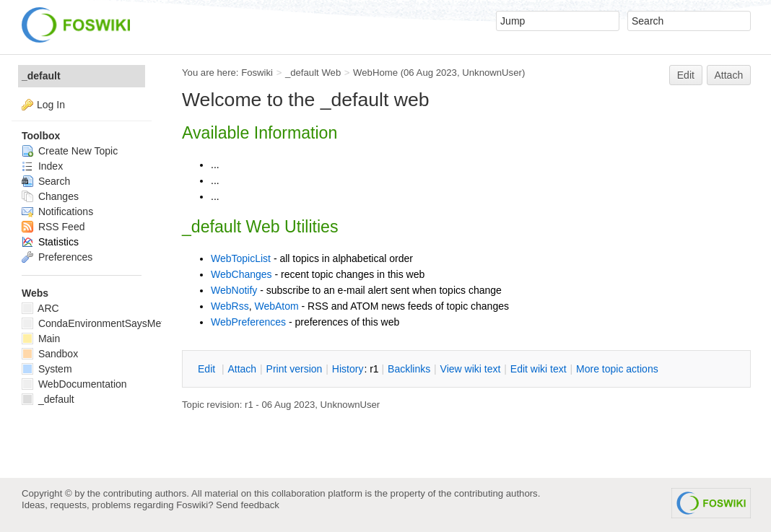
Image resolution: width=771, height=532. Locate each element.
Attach (729, 75)
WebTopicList (241, 258)
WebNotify (234, 290)
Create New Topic (70, 151)
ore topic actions (617, 369)
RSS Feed (53, 227)
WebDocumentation (74, 384)
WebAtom (276, 306)
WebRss (230, 306)
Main (41, 339)
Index (42, 166)
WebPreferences (248, 322)
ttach (242, 369)
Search (46, 181)
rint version (295, 369)
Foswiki (257, 73)
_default (41, 76)
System (47, 369)
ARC (40, 308)
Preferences (57, 257)
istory (348, 369)
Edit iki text (539, 369)
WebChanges (241, 274)
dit (208, 369)
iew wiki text (471, 369)
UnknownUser (492, 73)
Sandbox (50, 354)
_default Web (313, 73)
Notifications (57, 212)
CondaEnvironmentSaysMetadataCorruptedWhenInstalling (161, 323)
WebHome (375, 73)
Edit (686, 75)
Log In (51, 105)
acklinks (409, 369)
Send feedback (248, 505)
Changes (50, 196)
